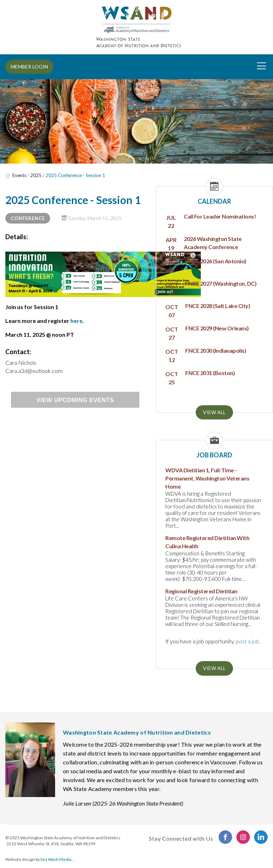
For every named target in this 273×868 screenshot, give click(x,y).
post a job (247, 641)
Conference (28, 218)
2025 (36, 175)
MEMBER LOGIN (29, 67)
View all (214, 412)
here (76, 321)
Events (19, 175)
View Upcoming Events (75, 400)
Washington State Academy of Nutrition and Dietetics (70, 838)
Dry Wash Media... (58, 859)
